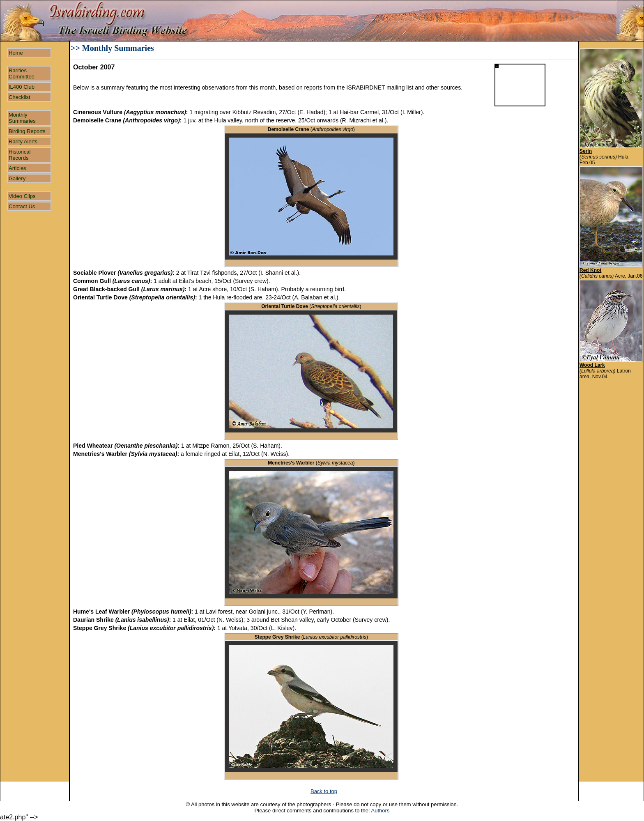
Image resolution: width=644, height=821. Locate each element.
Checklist (20, 97)
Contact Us (22, 206)
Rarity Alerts (23, 141)
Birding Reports (27, 131)
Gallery (17, 178)
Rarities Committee (22, 74)
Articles (17, 168)
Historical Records (20, 155)
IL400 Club (22, 87)
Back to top (324, 791)
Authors (381, 811)
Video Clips (22, 196)
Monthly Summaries (22, 118)
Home (16, 53)
